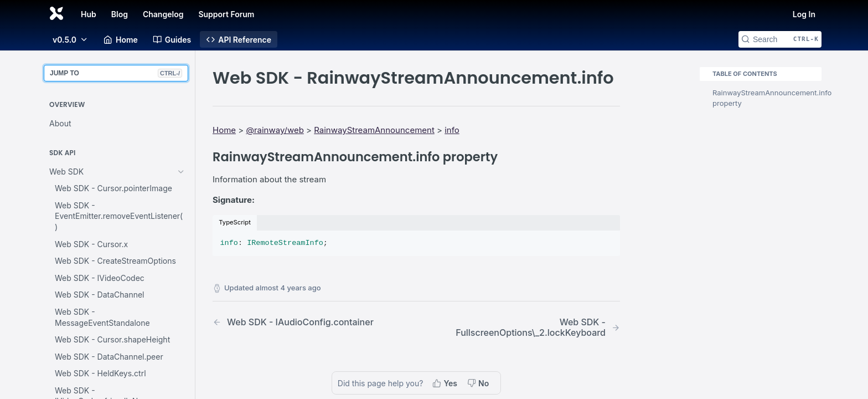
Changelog (163, 14)
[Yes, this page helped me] (446, 383)
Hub (89, 14)
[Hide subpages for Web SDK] (181, 172)
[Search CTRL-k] (780, 39)
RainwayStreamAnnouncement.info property (767, 98)
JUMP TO (116, 73)
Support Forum (226, 14)
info (452, 130)
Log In (804, 14)
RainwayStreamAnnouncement (374, 130)
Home (224, 130)
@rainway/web (275, 130)
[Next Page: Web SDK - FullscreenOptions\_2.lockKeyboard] (533, 328)
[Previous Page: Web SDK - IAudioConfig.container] (300, 322)
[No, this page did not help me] (479, 383)
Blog (120, 14)
